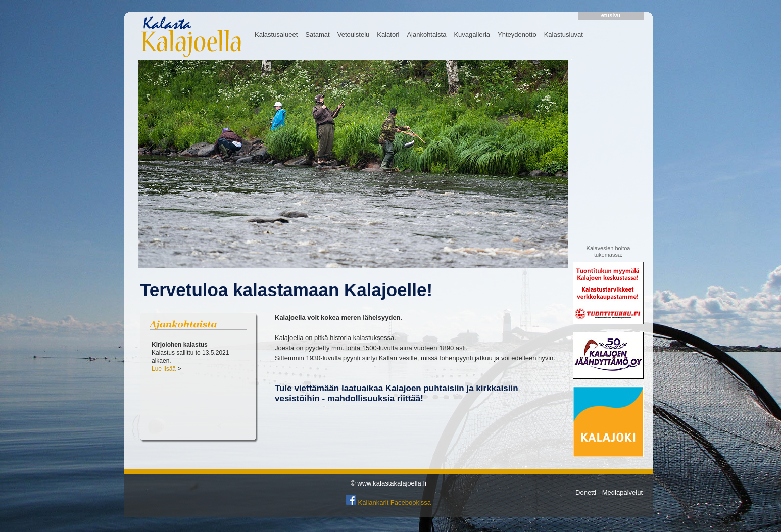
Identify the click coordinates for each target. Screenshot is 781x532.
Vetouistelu (354, 35)
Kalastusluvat (564, 35)
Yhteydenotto (517, 35)
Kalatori (388, 35)
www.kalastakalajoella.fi (392, 483)
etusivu (611, 15)
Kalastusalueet (276, 35)
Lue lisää (164, 369)
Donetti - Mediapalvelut (609, 492)
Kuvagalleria (472, 35)
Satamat (317, 35)
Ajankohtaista (426, 35)
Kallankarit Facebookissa (395, 502)
